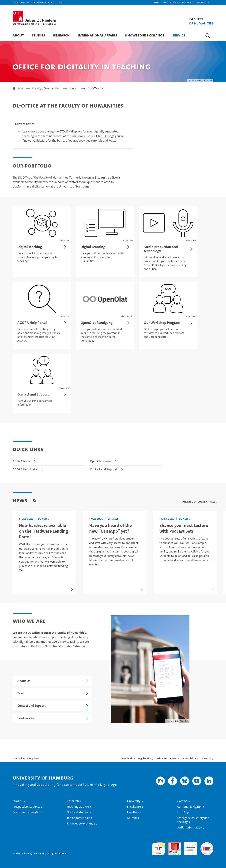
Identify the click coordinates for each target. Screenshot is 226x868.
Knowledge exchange (81, 823)
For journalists (21, 2)
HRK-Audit (190, 844)
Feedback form (27, 718)
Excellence (134, 807)
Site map (206, 758)
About (18, 35)
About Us (24, 681)
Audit (171, 844)
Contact (182, 801)
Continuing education (27, 812)
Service (179, 35)
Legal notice (145, 758)
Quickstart (40, 141)
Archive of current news (200, 502)
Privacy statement (167, 758)
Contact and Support (104, 469)
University (134, 801)
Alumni (132, 818)
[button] (173, 2)
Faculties (133, 812)
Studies (38, 35)
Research (61, 35)
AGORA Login (21, 461)
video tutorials (93, 141)
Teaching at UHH (78, 807)
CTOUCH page (105, 136)
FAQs (112, 141)
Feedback (127, 758)
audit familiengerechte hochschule (159, 847)
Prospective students (26, 807)
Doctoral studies (78, 812)
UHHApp (183, 812)
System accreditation (207, 846)
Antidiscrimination (190, 827)
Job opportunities (78, 818)
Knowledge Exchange (145, 35)
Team (21, 693)
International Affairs (97, 35)
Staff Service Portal (45, 2)
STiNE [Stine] (62, 2)
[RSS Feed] (35, 500)
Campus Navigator (190, 807)
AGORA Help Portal (25, 469)
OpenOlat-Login (100, 461)
